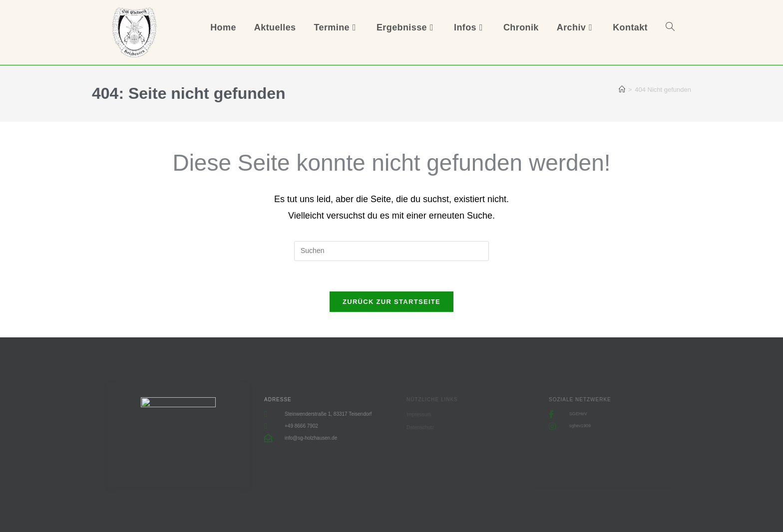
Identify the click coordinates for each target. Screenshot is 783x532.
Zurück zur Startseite (391, 302)
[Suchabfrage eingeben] (391, 251)
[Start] (622, 90)
